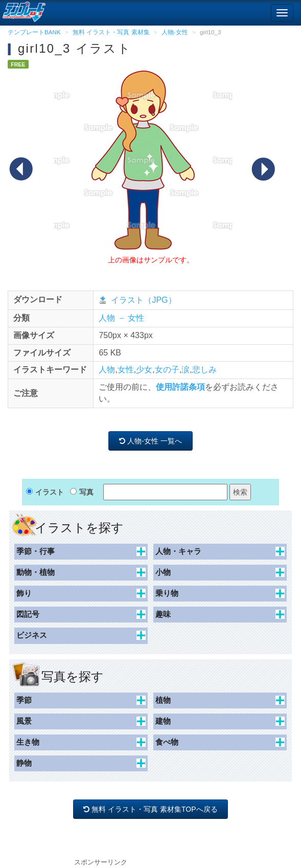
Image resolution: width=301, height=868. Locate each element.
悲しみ (204, 370)
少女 (144, 370)
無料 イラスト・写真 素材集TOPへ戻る (151, 809)
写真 (86, 492)
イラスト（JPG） (143, 300)
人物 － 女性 (121, 318)
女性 (126, 370)
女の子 (167, 370)
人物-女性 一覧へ (150, 441)
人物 (107, 370)
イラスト (50, 492)
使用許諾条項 (180, 387)
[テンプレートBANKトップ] (23, 10)
